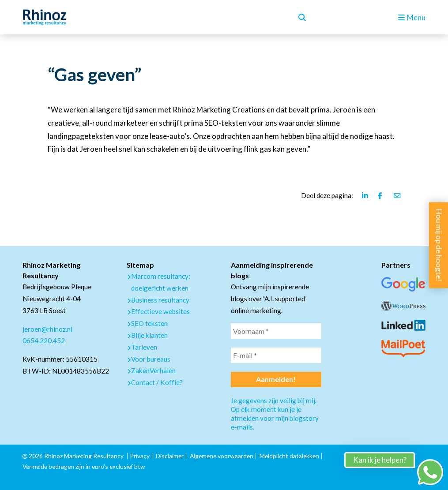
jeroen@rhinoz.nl (47, 329)
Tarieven (144, 347)
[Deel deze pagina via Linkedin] (365, 196)
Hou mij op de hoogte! (439, 245)
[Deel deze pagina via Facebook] (381, 196)
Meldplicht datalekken (289, 456)
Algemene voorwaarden (222, 456)
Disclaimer (170, 456)
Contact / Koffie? (157, 382)
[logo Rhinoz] (45, 17)
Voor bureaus (151, 359)
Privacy (140, 456)
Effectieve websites (160, 311)
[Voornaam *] (276, 331)
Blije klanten (149, 335)
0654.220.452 (44, 340)
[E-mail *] (276, 355)
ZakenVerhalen (153, 370)
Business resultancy (160, 300)
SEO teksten (149, 323)
